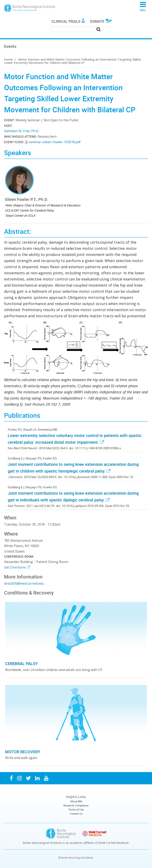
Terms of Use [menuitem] (76, 810)
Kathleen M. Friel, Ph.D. (22, 131)
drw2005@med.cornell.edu (24, 583)
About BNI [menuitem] (76, 801)
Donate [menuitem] (97, 21)
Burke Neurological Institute (30, 8)
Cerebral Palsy (21, 664)
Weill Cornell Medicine (114, 843)
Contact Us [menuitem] (76, 814)
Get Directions (15, 567)
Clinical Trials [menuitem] (66, 21)
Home (8, 59)
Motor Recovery (23, 752)
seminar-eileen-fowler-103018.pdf (55, 142)
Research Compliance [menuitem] (76, 806)
